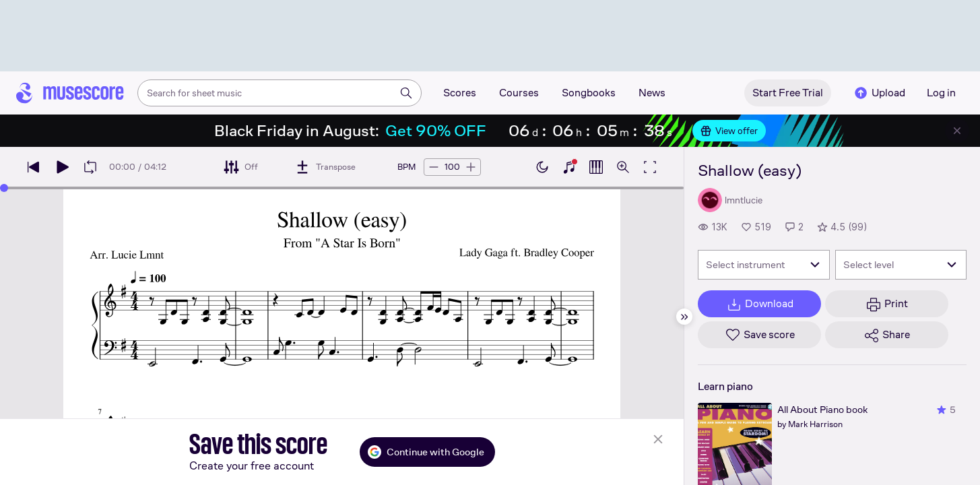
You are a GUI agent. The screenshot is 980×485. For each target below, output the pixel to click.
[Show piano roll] (596, 167)
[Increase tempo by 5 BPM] (471, 167)
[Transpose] (325, 167)
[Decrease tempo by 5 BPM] (434, 167)
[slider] (4, 188)
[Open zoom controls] (623, 167)
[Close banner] (957, 131)
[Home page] (70, 93)
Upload (879, 93)
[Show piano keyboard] (569, 167)
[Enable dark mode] (542, 167)
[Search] (406, 93)
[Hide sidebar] (684, 317)
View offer (729, 131)
